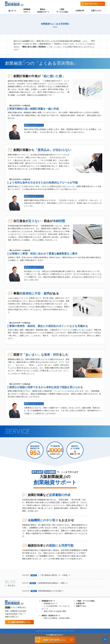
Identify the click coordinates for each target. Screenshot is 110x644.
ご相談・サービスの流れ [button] (62, 11)
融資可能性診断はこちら (94, 4)
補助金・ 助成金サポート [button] (43, 11)
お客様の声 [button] (80, 11)
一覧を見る (10, 586)
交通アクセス (80, 606)
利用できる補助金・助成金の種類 (56, 618)
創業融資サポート (27, 11)
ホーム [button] (12, 11)
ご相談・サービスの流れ (84, 601)
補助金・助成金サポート (50, 616)
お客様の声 (79, 603)
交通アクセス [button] (96, 11)
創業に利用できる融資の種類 (54, 611)
